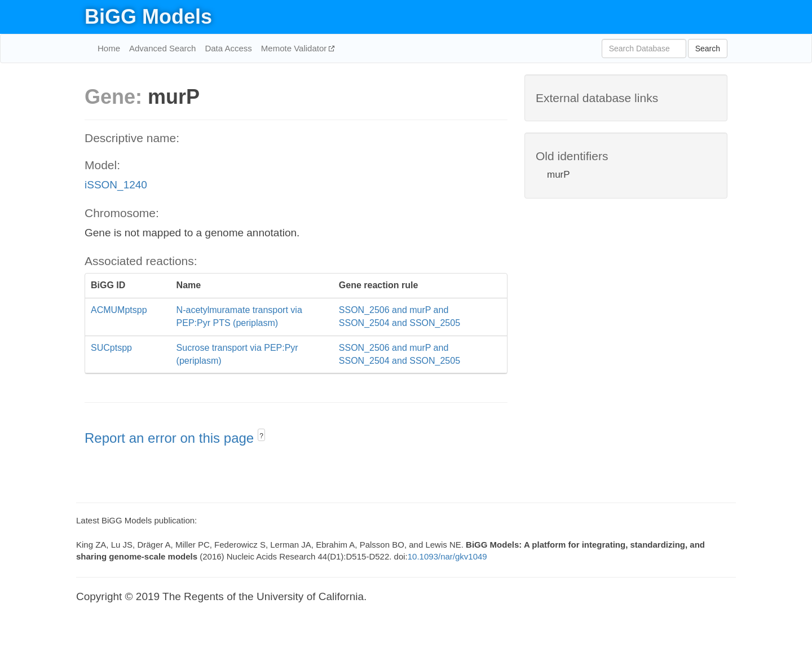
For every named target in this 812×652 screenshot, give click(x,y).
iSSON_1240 (116, 185)
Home (109, 48)
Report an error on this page (171, 438)
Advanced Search (162, 48)
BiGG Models (148, 17)
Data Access (228, 48)
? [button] (261, 436)
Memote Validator (295, 48)
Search (708, 49)
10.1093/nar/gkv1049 (447, 556)
